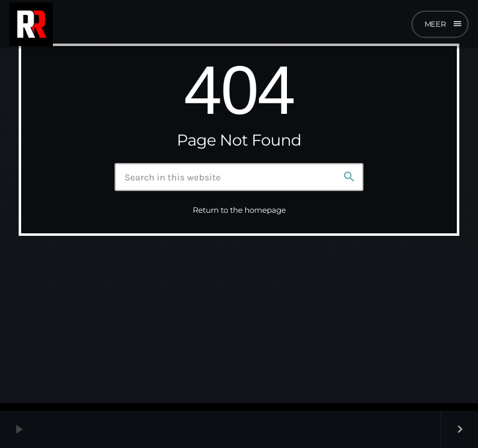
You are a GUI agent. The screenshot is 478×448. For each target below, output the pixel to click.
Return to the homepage (239, 211)
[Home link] (31, 24)
